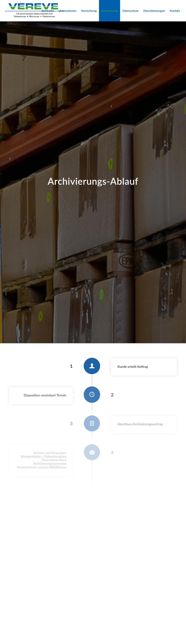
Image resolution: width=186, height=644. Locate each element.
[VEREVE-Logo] (35, 11)
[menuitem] (48, 11)
